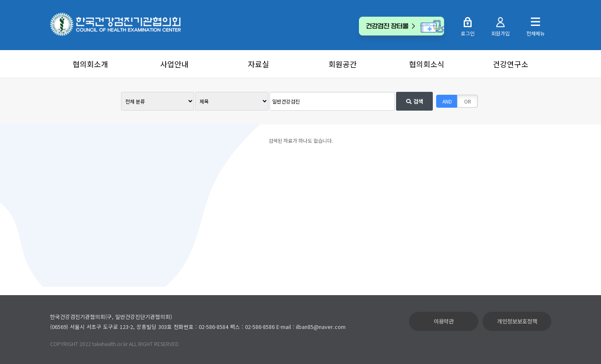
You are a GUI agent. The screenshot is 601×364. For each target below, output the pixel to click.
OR (468, 101)
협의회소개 (90, 64)
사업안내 (174, 64)
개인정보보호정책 (517, 321)
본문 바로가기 (0, 0)
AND (447, 101)
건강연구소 (511, 64)
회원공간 (343, 64)
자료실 (259, 64)
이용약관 (444, 321)
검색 (415, 101)
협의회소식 (427, 64)
